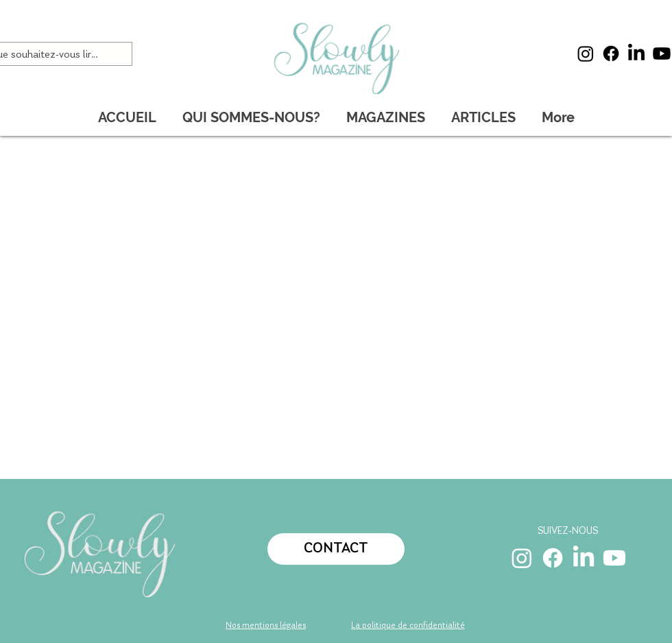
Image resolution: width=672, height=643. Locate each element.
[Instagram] (586, 54)
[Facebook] (611, 54)
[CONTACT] (336, 549)
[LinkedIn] (636, 54)
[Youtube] (662, 54)
